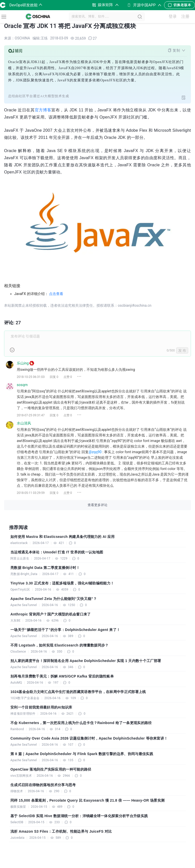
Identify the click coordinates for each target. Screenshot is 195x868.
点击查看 (56, 294)
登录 (173, 17)
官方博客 (43, 110)
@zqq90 (95, 452)
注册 (186, 17)
